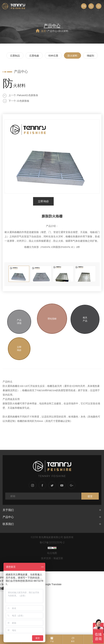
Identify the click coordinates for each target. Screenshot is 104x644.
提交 (90, 496)
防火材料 (63, 31)
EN (84, 6)
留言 (73, 641)
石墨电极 (34, 56)
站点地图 (52, 553)
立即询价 (43, 201)
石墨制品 (15, 56)
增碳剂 (90, 56)
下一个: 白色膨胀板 (19, 101)
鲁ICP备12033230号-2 (52, 542)
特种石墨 (53, 56)
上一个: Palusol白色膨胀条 (23, 95)
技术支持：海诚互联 (52, 558)
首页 (44, 31)
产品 (52, 641)
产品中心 (52, 31)
